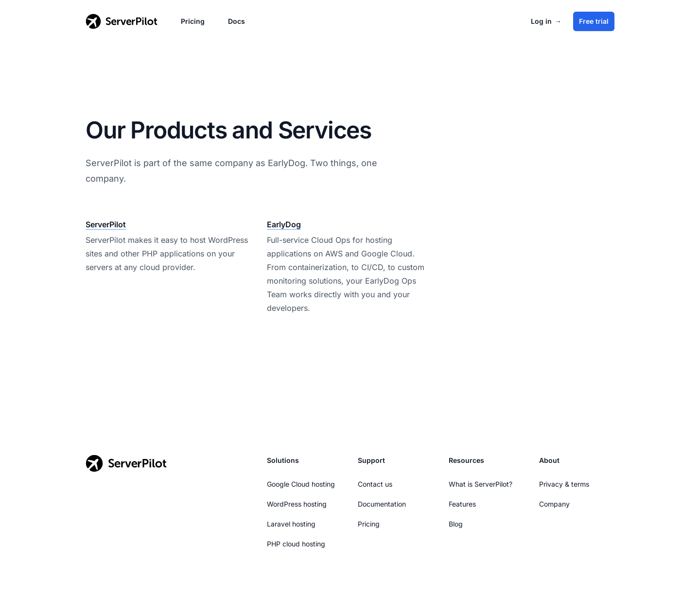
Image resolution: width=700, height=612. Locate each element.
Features (462, 504)
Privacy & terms (564, 484)
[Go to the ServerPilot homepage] (126, 463)
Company (554, 504)
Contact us (375, 484)
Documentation (382, 504)
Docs (236, 21)
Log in (546, 21)
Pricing (193, 21)
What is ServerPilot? (481, 484)
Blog (456, 524)
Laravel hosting (291, 524)
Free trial (594, 21)
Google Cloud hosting (301, 484)
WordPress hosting (297, 504)
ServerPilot (106, 224)
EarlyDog (284, 224)
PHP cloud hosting (296, 544)
